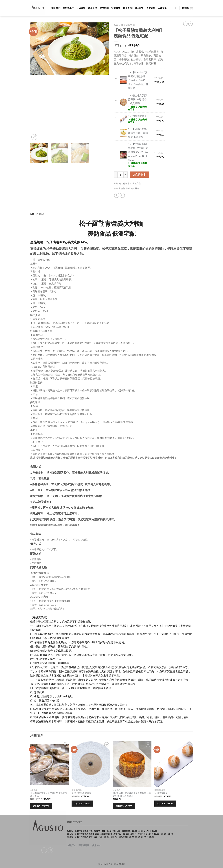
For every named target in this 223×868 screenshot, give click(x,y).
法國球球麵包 (115, 116)
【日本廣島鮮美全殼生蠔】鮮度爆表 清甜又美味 (49, 794)
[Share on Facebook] (117, 195)
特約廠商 (116, 8)
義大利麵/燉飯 (128, 25)
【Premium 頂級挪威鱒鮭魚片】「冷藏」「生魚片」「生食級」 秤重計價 (115, 77)
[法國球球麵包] (174, 764)
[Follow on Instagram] (50, 850)
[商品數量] (120, 175)
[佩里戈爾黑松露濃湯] (91, 764)
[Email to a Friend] (122, 195)
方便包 (122, 188)
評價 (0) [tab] (40, 214)
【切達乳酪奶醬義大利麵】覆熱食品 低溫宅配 (115, 130)
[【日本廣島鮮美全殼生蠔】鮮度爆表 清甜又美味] (49, 764)
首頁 (116, 25)
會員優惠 (127, 8)
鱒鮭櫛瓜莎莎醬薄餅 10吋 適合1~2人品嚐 (115, 99)
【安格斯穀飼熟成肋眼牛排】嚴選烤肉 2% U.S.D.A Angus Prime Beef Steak (115, 152)
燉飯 (128, 188)
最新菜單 (68, 8)
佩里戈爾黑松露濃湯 (81, 793)
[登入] (175, 8)
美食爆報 (151, 8)
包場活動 (104, 8)
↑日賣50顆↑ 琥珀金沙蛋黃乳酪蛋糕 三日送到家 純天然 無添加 (132, 794)
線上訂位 (93, 8)
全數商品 (137, 183)
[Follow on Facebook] (44, 850)
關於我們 (56, 8)
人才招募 (162, 8)
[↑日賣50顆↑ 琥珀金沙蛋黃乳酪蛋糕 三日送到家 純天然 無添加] (132, 764)
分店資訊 (81, 8)
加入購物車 (140, 175)
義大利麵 (135, 188)
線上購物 (139, 8)
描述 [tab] (32, 214)
